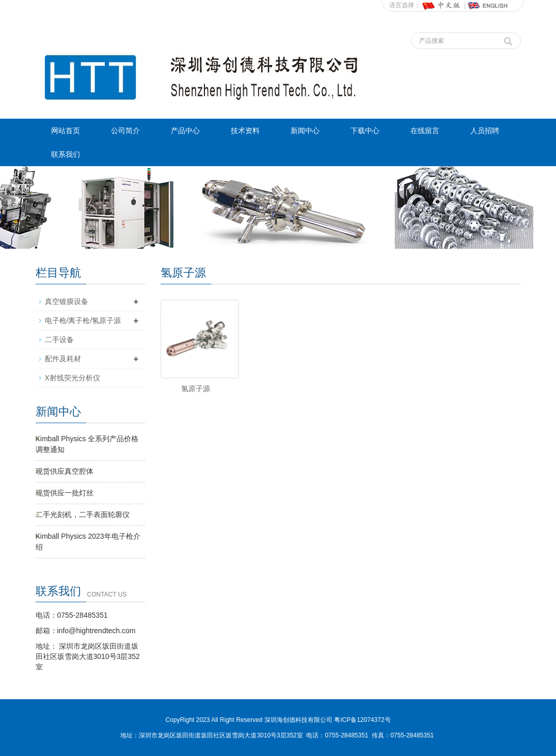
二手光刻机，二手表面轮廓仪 (83, 514)
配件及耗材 (63, 359)
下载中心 (365, 131)
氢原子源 (196, 389)
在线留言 (425, 131)
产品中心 (185, 131)
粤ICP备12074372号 (362, 720)
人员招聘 (485, 131)
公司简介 (125, 131)
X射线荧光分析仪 (73, 378)
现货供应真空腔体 (65, 471)
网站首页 (66, 131)
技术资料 (245, 131)
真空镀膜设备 (67, 301)
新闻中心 (305, 131)
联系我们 (66, 154)
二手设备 (59, 340)
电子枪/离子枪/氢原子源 (83, 320)
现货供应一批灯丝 (65, 493)
